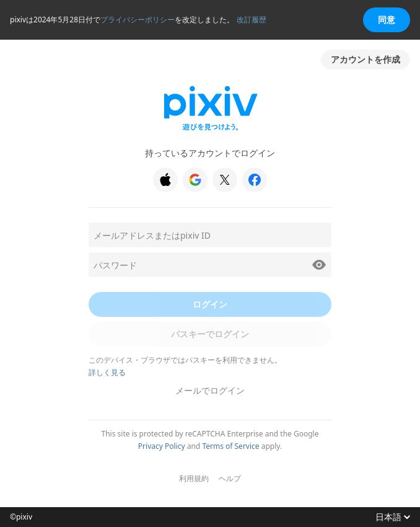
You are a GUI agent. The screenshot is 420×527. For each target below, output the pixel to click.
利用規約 (194, 479)
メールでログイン (210, 390)
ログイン (210, 304)
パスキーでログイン (210, 334)
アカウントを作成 (365, 59)
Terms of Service (230, 446)
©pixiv (21, 517)
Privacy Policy (162, 446)
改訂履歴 (252, 20)
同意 (387, 20)
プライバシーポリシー (138, 20)
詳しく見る (107, 372)
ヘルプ (230, 479)
